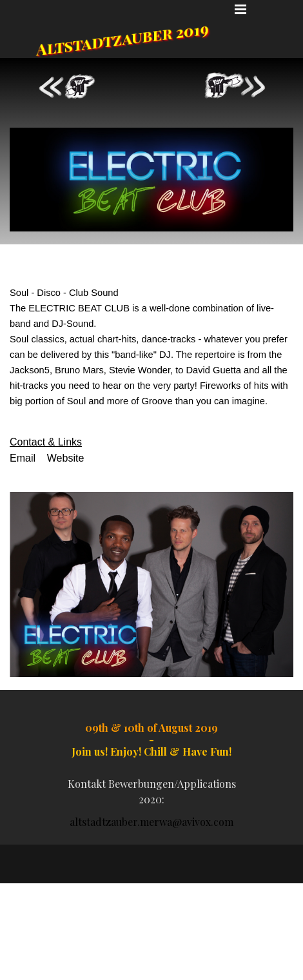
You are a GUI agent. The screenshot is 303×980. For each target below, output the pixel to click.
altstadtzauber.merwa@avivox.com (151, 822)
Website (66, 458)
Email (23, 458)
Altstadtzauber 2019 (123, 38)
